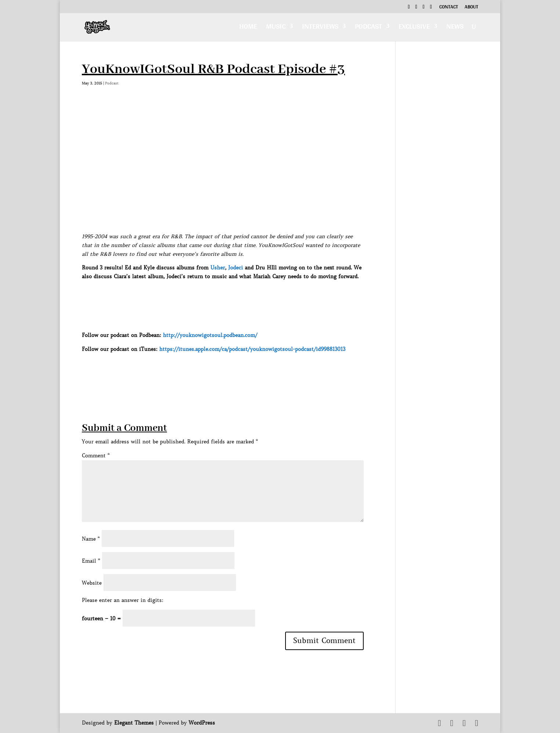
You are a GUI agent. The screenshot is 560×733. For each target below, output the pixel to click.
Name (91, 539)
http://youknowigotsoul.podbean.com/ (210, 335)
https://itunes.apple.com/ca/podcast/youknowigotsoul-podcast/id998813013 (252, 349)
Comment (96, 456)
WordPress (202, 723)
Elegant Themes (134, 723)
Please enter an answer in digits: (123, 600)
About (471, 8)
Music (276, 28)
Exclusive (414, 28)
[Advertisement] (215, 370)
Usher (218, 268)
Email (91, 561)
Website (92, 583)
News (455, 28)
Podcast (368, 28)
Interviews (320, 28)
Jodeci (236, 268)
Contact (449, 8)
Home (248, 28)
